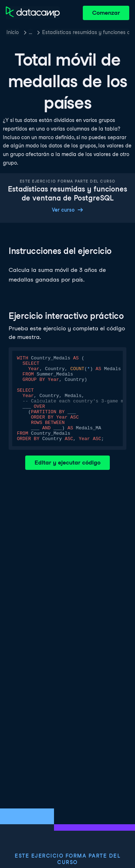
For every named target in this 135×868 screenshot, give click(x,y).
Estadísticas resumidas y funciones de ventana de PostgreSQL (86, 32)
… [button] (30, 32)
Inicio (13, 32)
